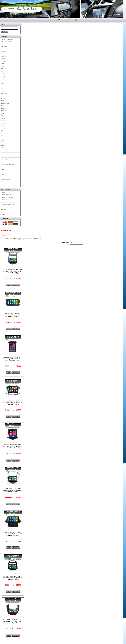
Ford (2, 71)
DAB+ (2, 170)
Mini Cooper (4, 108)
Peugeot (3, 118)
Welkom (50, 20)
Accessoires (4, 184)
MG (2, 106)
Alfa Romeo (4, 46)
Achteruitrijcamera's (6, 155)
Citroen (3, 61)
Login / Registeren (60, 20)
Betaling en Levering (7, 197)
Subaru (3, 138)
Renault (3, 123)
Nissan (3, 113)
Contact (3, 192)
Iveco (2, 81)
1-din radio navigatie (6, 39)
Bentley (3, 51)
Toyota (2, 143)
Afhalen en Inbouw (6, 195)
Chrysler (3, 59)
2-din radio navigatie (6, 42)
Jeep (2, 86)
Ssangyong (4, 128)
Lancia (2, 91)
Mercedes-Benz (5, 103)
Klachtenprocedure (6, 207)
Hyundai (3, 79)
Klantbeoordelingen (73, 20)
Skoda (2, 133)
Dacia (2, 64)
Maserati (3, 98)
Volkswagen (4, 145)
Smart (2, 135)
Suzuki (2, 140)
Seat (2, 130)
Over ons (3, 209)
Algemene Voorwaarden (8, 204)
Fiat (2, 69)
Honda (2, 74)
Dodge (2, 66)
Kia (1, 88)
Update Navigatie (5, 179)
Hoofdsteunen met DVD (7, 165)
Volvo (2, 148)
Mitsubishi (3, 111)
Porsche (3, 121)
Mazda (2, 101)
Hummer (3, 76)
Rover (2, 126)
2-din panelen (4, 160)
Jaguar (3, 84)
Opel (2, 116)
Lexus (2, 96)
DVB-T (2, 174)
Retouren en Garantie (7, 202)
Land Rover (4, 93)
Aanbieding (4, 200)
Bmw (2, 54)
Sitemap (3, 212)
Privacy (3, 214)
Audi (2, 49)
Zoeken (4, 32)
